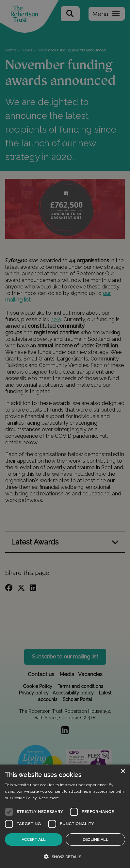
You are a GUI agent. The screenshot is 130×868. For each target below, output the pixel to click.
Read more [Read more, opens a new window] (49, 798)
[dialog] (65, 816)
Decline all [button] (95, 840)
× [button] (123, 772)
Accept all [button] (34, 840)
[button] (65, 857)
